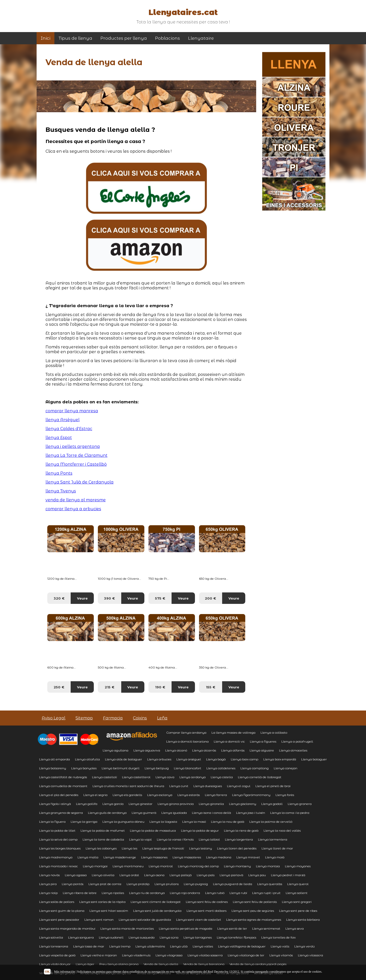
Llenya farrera (216, 795)
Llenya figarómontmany (251, 795)
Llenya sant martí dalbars (207, 911)
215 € (110, 687)
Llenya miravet (248, 857)
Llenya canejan (286, 768)
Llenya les (129, 848)
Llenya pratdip (138, 884)
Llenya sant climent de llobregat (156, 902)
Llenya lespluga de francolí (163, 848)
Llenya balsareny (53, 768)
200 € (210, 598)
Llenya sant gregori (297, 902)
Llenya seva (295, 928)
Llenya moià (275, 857)
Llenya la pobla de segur (200, 830)
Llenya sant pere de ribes (298, 911)
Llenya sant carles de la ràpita (102, 902)
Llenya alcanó (176, 750)
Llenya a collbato (274, 733)
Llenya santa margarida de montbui (67, 928)
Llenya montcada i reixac (58, 866)
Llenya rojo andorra (185, 893)
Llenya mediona (219, 857)
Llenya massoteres (187, 857)
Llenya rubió (215, 893)
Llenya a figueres (263, 741)
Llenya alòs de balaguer (124, 759)
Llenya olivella (103, 875)
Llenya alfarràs (233, 750)
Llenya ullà (179, 946)
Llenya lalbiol (209, 839)
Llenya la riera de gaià (241, 830)
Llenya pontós (73, 884)
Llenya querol (298, 884)
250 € (59, 687)
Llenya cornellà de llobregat (260, 777)
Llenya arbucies (159, 759)
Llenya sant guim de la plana (62, 911)
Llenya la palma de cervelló (271, 822)
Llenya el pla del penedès (59, 795)
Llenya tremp (120, 946)
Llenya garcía (113, 804)
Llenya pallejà (181, 875)
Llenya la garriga (84, 822)
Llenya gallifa (87, 804)
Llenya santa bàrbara (303, 920)
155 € (211, 687)
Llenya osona (154, 875)
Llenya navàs (49, 875)
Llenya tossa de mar (89, 946)
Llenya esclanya (160, 795)
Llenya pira (48, 884)
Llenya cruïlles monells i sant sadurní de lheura (128, 786)
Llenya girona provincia (176, 804)
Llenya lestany (201, 848)
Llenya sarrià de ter (232, 928)
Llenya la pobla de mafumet (103, 830)
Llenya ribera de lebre (80, 893)
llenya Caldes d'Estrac (69, 429)
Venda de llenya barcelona (204, 964)
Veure (82, 598)
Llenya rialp (48, 893)
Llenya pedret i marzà (288, 875)
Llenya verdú (304, 946)
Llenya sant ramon (99, 920)
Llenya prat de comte (105, 884)
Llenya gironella (211, 804)
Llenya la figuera (52, 822)
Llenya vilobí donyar (55, 964)
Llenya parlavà (231, 875)
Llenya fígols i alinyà (55, 804)
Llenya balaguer (314, 759)
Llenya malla (88, 857)
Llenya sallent (297, 893)
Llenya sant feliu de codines (207, 902)
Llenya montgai (95, 866)
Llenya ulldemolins (150, 946)
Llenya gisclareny (243, 804)
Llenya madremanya (56, 857)
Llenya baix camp (245, 759)
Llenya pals (206, 875)
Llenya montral (161, 866)
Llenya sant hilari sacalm (109, 911)
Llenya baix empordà (280, 759)
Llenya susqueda (142, 937)
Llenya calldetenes (221, 768)
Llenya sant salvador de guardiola (145, 920)
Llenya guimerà (144, 813)
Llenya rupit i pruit (266, 893)
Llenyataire (201, 38)
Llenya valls (280, 946)
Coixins (140, 718)
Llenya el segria (95, 795)
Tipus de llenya (75, 38)
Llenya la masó (194, 822)
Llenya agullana (116, 750)
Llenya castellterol (136, 777)
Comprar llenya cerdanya (186, 733)
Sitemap (84, 718)
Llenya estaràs (189, 795)
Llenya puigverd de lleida (233, 884)
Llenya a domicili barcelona (187, 741)
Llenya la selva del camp (58, 839)
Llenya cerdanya (193, 777)
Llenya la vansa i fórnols (175, 839)
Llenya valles (203, 946)
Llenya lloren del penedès (237, 848)
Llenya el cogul (239, 786)
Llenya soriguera (81, 937)
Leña (162, 718)
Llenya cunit (179, 786)
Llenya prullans (167, 884)
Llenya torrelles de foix (278, 937)
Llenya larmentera (273, 839)
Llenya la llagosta (163, 822)
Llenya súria (169, 937)
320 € (59, 598)
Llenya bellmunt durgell (121, 768)
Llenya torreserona (54, 946)
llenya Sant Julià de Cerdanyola (80, 482)
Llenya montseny (237, 866)
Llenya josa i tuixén (251, 813)
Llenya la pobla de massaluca (153, 830)
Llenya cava (165, 777)
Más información (65, 972)
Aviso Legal (54, 718)
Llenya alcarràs (204, 750)
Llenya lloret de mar (277, 848)
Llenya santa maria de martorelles (127, 928)
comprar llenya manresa (72, 411)
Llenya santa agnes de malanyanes (254, 920)
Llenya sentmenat (266, 928)
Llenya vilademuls (136, 955)
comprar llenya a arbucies (73, 509)
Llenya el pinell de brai (273, 786)
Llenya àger (85, 964)
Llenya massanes (154, 857)
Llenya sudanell (111, 937)
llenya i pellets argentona (73, 446)
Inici (45, 38)
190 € (160, 687)
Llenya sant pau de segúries (253, 911)
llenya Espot (59, 438)
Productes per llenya (124, 38)
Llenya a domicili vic (229, 741)
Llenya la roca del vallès (282, 830)
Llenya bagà (216, 759)
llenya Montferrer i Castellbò (76, 464)
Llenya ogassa (76, 875)
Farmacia (113, 718)
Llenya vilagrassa (169, 955)
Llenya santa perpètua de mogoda (186, 928)
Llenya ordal (129, 875)
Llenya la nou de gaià (228, 822)
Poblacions (167, 38)
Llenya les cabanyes (101, 848)
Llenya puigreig (196, 884)
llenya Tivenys (61, 491)
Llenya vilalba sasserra (205, 955)
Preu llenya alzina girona (119, 964)
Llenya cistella (222, 777)
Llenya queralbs (270, 884)
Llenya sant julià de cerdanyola (157, 911)
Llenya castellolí (104, 777)
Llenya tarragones (198, 937)
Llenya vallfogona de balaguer (242, 946)
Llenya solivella (51, 937)
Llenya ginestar (141, 804)
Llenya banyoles (84, 768)
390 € (109, 598)
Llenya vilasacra (310, 955)
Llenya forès (285, 795)
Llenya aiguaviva (147, 750)
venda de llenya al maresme (76, 500)
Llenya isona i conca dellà (211, 813)
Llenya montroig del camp (198, 866)
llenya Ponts (59, 473)
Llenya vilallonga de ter (246, 955)
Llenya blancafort (188, 768)
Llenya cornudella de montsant (63, 786)
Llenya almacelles (293, 750)
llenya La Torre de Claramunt (77, 455)
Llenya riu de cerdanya (147, 893)
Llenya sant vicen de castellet (199, 920)
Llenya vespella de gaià (57, 955)
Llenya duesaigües (208, 786)
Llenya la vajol (140, 839)
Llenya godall (272, 804)
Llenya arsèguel (189, 759)
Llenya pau (257, 875)
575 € (160, 598)
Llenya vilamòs (281, 955)
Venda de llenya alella (161, 964)
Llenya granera (300, 804)
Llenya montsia (268, 866)
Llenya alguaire (262, 750)
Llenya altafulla (87, 759)
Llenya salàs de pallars (57, 902)
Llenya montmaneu (128, 866)
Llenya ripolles (113, 893)
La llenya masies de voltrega (233, 733)
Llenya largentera (239, 839)
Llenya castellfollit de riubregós (63, 777)
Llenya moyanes (298, 866)
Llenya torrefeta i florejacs (237, 937)
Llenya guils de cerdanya (107, 813)
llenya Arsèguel (63, 420)
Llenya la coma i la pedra (290, 813)
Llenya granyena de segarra (61, 813)
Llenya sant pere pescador (59, 920)
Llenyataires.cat (183, 12)
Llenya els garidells (127, 795)
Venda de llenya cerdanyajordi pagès (258, 964)
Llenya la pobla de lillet (57, 830)
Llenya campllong (255, 768)
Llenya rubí (238, 893)
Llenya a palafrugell (297, 741)
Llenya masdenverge (120, 857)
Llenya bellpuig (157, 768)
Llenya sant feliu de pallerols (255, 902)
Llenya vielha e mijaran (99, 955)
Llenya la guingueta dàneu (123, 822)
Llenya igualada (174, 813)
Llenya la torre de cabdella (103, 839)
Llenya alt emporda (55, 759)
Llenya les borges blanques (60, 848)
